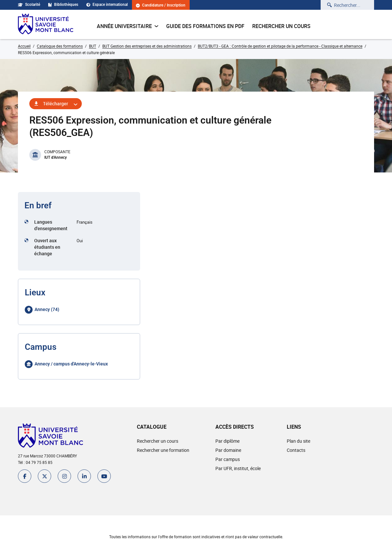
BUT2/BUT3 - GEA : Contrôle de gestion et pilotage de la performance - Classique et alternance (280, 46)
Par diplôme (227, 441)
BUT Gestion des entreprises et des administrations (147, 46)
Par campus (228, 459)
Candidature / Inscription (161, 5)
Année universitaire (128, 26)
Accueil (24, 46)
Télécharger (56, 104)
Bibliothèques (63, 5)
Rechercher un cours (281, 26)
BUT (93, 46)
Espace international (107, 5)
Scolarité (29, 5)
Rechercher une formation (163, 450)
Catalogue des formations (60, 46)
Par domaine (228, 450)
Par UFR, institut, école (238, 468)
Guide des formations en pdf (205, 26)
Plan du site (298, 441)
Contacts (296, 450)
